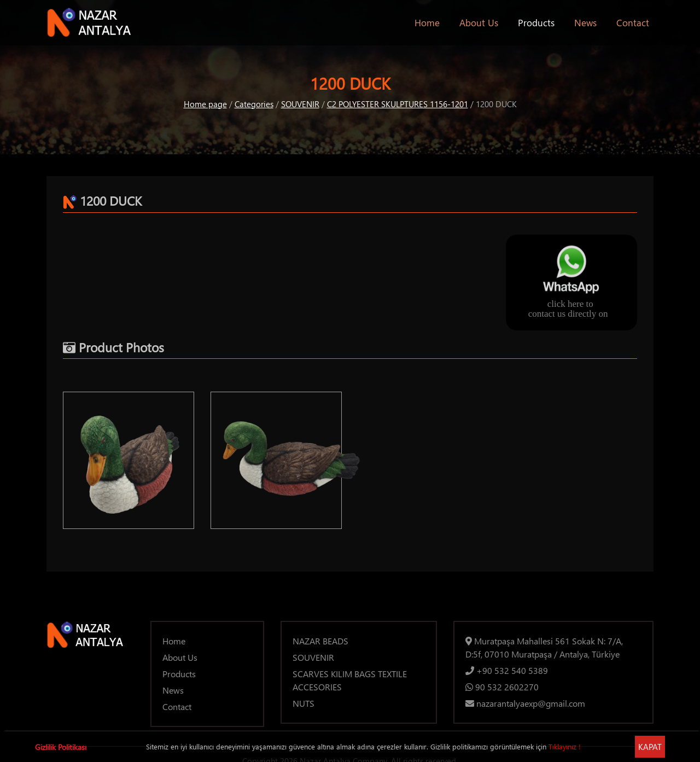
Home (429, 22)
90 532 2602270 (502, 687)
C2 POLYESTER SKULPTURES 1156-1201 (398, 104)
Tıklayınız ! (565, 746)
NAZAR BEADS (320, 641)
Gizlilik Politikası (61, 747)
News (585, 23)
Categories (254, 104)
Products (536, 23)
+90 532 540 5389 (507, 670)
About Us (479, 23)
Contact (633, 23)
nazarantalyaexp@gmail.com (525, 703)
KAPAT (650, 747)
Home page (205, 104)
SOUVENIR (300, 104)
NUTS (304, 703)
